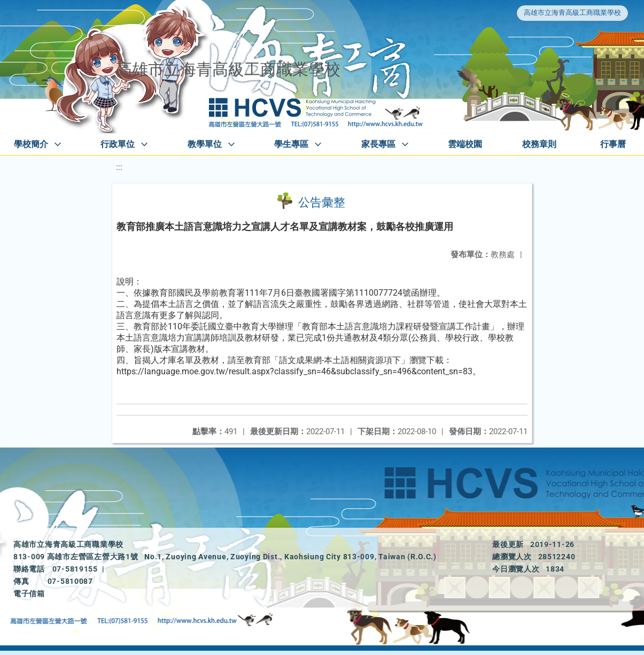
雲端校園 (465, 144)
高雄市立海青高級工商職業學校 (572, 13)
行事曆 (613, 144)
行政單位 (118, 144)
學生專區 (291, 144)
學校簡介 (31, 144)
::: (119, 167)
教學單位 (205, 144)
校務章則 (539, 144)
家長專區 (378, 144)
